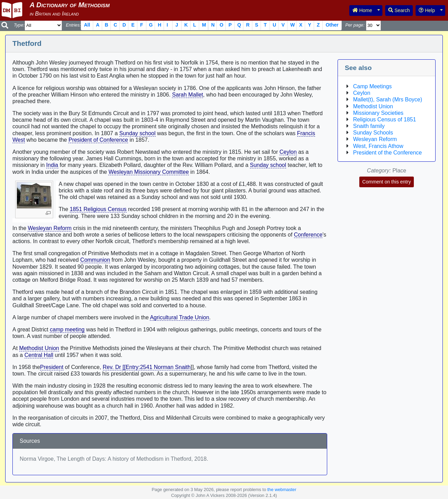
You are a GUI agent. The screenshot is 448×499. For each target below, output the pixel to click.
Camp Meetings (372, 86)
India (52, 165)
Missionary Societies (378, 113)
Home (362, 10)
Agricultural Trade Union (179, 317)
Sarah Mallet (187, 95)
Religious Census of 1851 (384, 119)
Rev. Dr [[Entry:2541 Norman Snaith (147, 367)
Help (427, 10)
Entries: (73, 25)
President (52, 367)
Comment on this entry (387, 182)
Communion (95, 260)
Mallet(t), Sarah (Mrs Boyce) (388, 99)
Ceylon (288, 152)
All (87, 25)
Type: (19, 25)
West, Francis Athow (378, 146)
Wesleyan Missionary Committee (149, 172)
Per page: (355, 25)
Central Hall (39, 355)
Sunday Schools (373, 133)
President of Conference (98, 140)
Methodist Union (39, 348)
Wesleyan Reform (50, 228)
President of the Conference (387, 153)
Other (332, 25)
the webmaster (282, 490)
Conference (308, 235)
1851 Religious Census (98, 209)
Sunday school (138, 133)
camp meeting (67, 330)
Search (399, 10)
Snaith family (369, 126)
